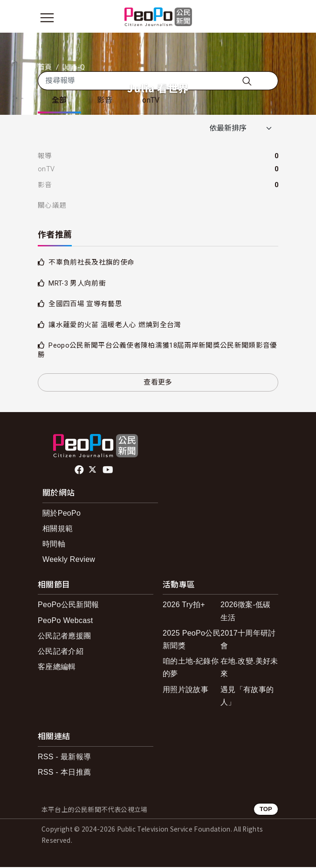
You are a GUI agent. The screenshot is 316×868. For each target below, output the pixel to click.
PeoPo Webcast (65, 621)
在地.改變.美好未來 (249, 668)
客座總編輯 (57, 668)
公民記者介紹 (61, 652)
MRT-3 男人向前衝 (77, 284)
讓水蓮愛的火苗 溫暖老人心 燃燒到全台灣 (115, 326)
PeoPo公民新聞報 (68, 606)
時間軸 (54, 545)
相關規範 (58, 529)
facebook (80, 471)
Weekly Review (69, 561)
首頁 (45, 67)
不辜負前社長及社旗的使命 (91, 263)
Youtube (109, 471)
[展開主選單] (47, 18)
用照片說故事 (185, 690)
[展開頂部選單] (269, 18)
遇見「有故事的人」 (247, 697)
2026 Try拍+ (184, 606)
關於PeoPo (62, 514)
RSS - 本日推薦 (64, 773)
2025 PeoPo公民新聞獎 (192, 640)
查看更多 (158, 383)
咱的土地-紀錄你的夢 (191, 668)
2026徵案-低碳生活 (246, 612)
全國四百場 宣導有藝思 (85, 305)
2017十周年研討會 (248, 640)
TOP (266, 810)
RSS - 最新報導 (64, 758)
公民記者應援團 (64, 637)
